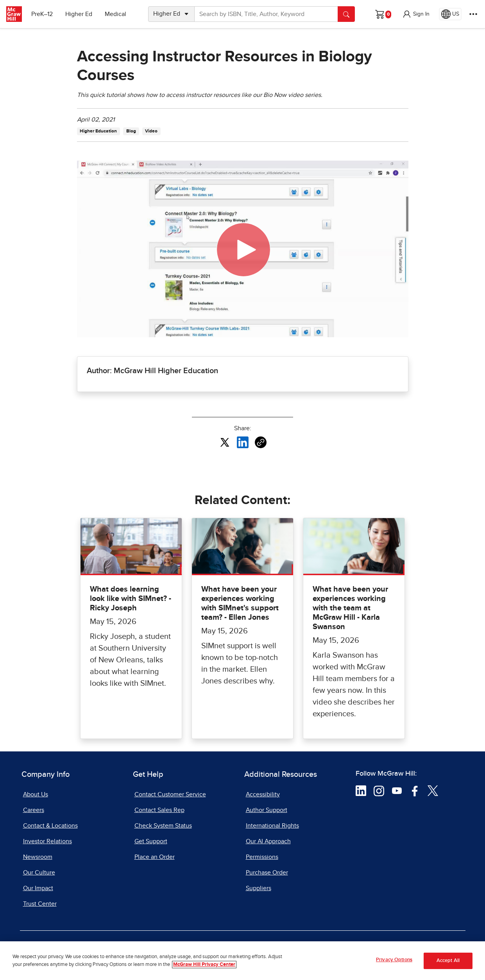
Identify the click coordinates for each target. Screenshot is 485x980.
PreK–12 (42, 14)
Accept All (448, 961)
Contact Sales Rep (159, 810)
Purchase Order (267, 873)
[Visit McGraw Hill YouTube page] (397, 790)
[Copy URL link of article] (261, 442)
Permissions (262, 857)
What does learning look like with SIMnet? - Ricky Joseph (131, 599)
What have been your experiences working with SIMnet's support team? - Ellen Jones (240, 603)
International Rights (272, 826)
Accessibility (263, 794)
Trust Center (40, 904)
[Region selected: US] (450, 14)
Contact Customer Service (170, 794)
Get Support (151, 841)
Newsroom (38, 857)
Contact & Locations (50, 826)
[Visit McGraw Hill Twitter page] (433, 790)
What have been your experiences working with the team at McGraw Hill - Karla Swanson (350, 608)
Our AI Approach (268, 841)
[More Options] (473, 14)
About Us (36, 794)
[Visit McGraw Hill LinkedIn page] (361, 790)
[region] (242, 961)
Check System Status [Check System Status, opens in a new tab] (163, 826)
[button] (416, 14)
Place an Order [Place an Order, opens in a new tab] (155, 857)
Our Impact (38, 888)
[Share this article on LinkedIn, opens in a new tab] (243, 442)
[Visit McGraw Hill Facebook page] (415, 790)
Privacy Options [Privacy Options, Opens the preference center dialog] (394, 960)
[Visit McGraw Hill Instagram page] (379, 790)
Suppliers (259, 888)
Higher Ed (79, 14)
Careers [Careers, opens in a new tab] (34, 810)
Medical (115, 14)
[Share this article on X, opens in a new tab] (225, 442)
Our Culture (39, 873)
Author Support (267, 810)
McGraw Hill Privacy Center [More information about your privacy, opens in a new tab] (204, 965)
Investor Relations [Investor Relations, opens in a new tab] (47, 841)
